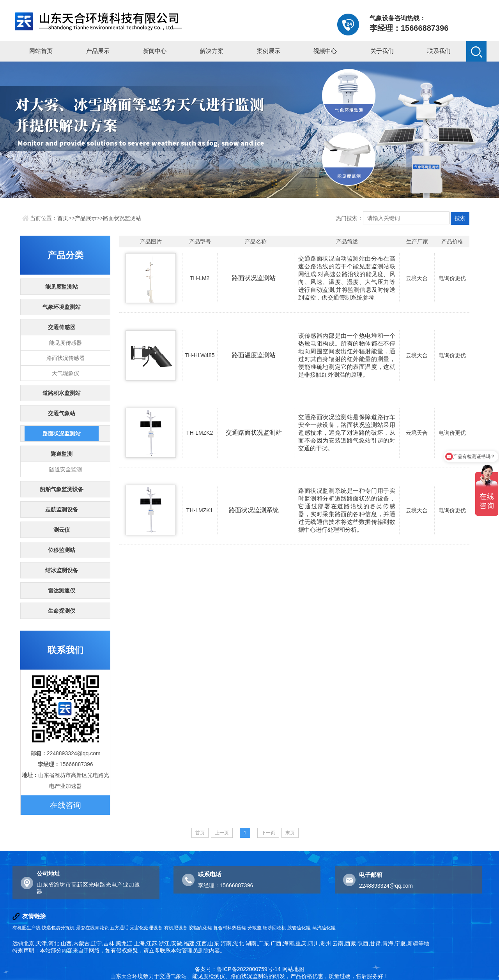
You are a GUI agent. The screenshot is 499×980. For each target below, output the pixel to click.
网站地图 (293, 969)
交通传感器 (62, 327)
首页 (63, 218)
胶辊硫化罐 (200, 928)
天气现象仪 (65, 373)
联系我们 (439, 51)
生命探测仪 (62, 611)
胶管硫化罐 (299, 928)
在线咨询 (65, 805)
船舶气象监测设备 (62, 489)
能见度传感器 (65, 343)
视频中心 (325, 51)
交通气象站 (62, 413)
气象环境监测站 (62, 307)
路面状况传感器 (65, 358)
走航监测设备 (62, 509)
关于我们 (382, 51)
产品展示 (98, 51)
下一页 (268, 833)
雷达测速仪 (62, 590)
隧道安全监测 (65, 469)
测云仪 (62, 530)
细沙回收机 (274, 928)
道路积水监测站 (62, 393)
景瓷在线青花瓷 (92, 928)
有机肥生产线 (27, 928)
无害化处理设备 (146, 928)
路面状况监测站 (122, 218)
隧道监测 (62, 454)
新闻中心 (155, 51)
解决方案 (212, 51)
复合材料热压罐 (230, 928)
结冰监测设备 (62, 570)
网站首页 (41, 51)
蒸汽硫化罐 (324, 928)
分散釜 (255, 928)
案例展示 (269, 51)
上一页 (222, 833)
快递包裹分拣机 (58, 928)
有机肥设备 (176, 928)
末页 (290, 833)
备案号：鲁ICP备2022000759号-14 (238, 969)
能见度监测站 (62, 287)
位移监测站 (62, 550)
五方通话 (119, 928)
